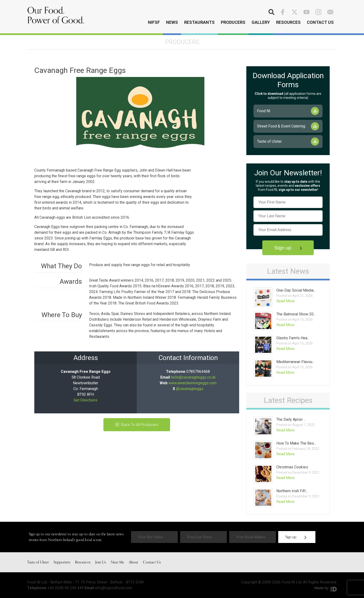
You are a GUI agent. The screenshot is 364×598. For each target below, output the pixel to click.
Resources (288, 22)
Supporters (62, 562)
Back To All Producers (137, 425)
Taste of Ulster (269, 141)
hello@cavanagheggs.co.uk (193, 377)
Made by (325, 588)
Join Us (101, 562)
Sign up (288, 248)
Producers (233, 22)
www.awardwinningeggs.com (192, 383)
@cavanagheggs (190, 389)
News (172, 22)
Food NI (264, 111)
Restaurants (199, 22)
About (134, 562)
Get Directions (86, 400)
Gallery (261, 22)
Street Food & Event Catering (281, 126)
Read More (286, 301)
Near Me (117, 562)
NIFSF (154, 22)
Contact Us (320, 22)
